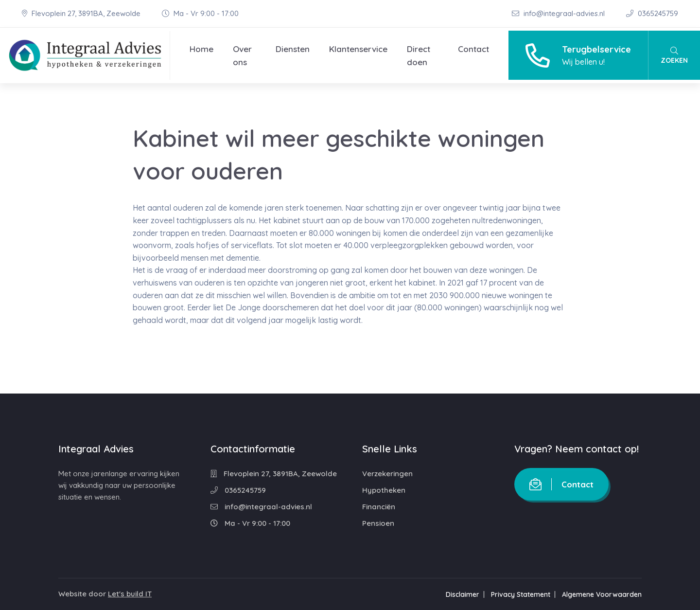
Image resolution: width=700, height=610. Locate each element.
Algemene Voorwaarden (602, 594)
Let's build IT (130, 594)
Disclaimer (463, 594)
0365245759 (652, 13)
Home (201, 49)
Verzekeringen (387, 474)
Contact (473, 49)
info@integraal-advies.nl (559, 13)
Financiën (379, 507)
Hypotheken (384, 490)
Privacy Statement (521, 594)
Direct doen (419, 55)
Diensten (293, 49)
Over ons (242, 55)
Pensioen (378, 523)
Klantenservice (358, 49)
